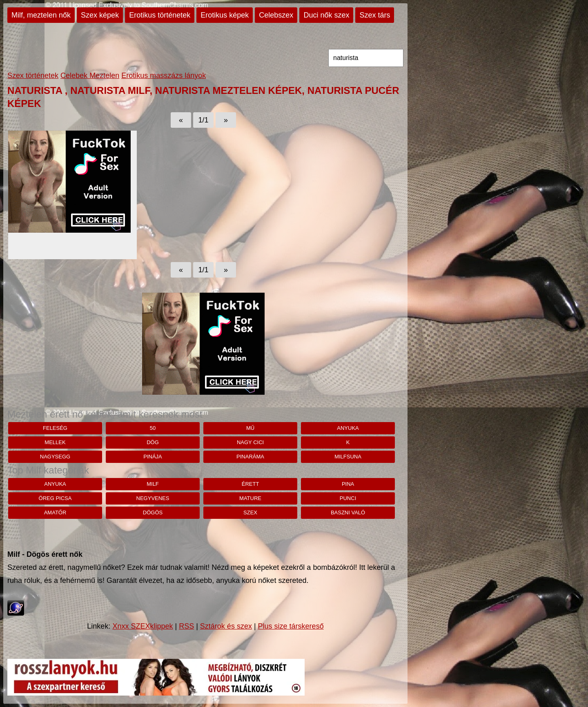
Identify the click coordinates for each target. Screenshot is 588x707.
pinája (153, 457)
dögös (153, 512)
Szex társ (375, 15)
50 (153, 428)
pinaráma (250, 457)
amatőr (55, 512)
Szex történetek (33, 76)
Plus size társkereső (291, 626)
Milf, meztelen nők (41, 15)
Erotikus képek (225, 15)
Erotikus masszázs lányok (164, 76)
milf (153, 484)
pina (348, 484)
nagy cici (250, 442)
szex (250, 512)
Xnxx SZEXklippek (143, 626)
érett (251, 484)
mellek (55, 442)
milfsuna (348, 457)
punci (348, 498)
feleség (55, 428)
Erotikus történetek (160, 15)
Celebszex (276, 15)
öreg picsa (55, 498)
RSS (186, 626)
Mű (250, 428)
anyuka (348, 428)
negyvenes (153, 498)
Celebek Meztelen (90, 76)
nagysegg (55, 457)
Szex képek (100, 15)
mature (250, 498)
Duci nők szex (326, 15)
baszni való (348, 512)
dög (153, 442)
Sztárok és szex (226, 626)
